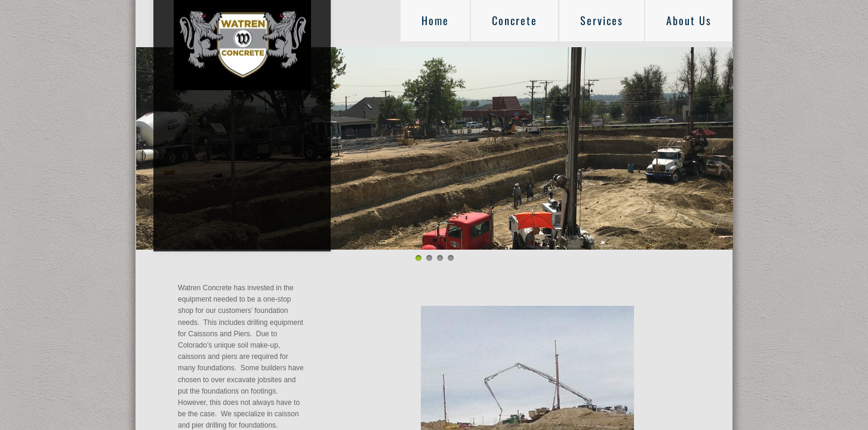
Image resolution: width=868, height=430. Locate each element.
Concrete (515, 20)
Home (435, 20)
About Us (689, 20)
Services (602, 20)
